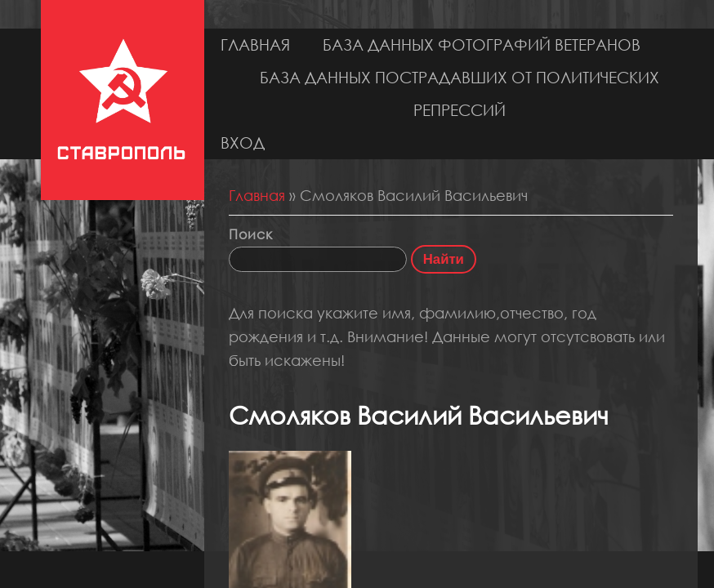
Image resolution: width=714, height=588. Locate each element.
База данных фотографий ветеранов (482, 45)
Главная (255, 45)
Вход (243, 143)
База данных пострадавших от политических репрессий (460, 94)
